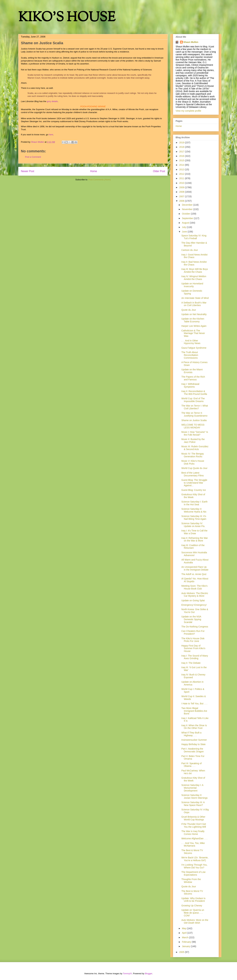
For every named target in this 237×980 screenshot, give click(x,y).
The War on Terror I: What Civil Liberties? (195, 407)
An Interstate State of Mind (195, 298)
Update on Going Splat (193, 600)
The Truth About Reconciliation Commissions (190, 355)
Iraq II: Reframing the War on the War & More (195, 539)
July (184, 227)
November (187, 209)
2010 (182, 183)
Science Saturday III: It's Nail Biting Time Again (194, 518)
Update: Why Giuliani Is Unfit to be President (193, 900)
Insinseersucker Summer (194, 740)
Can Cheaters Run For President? (193, 632)
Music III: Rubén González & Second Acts (195, 448)
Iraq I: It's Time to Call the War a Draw (194, 532)
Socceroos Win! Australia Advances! (194, 554)
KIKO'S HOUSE (67, 18)
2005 (182, 952)
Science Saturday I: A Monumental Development (192, 788)
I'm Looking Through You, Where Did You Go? (194, 866)
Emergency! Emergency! (194, 605)
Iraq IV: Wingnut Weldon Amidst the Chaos (194, 278)
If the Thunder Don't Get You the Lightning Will (194, 825)
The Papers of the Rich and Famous (193, 378)
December (187, 205)
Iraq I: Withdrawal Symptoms (190, 385)
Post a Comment (33, 157)
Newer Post (28, 171)
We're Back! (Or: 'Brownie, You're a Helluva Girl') (195, 859)
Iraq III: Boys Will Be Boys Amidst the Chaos (195, 270)
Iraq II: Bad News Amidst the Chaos (194, 263)
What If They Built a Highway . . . (191, 734)
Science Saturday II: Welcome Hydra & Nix (194, 510)
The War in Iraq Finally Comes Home (193, 833)
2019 (182, 143)
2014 (182, 165)
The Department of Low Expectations (193, 873)
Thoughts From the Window (191, 881)
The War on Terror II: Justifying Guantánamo (194, 414)
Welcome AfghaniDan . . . (194, 838)
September (188, 218)
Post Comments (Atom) (99, 180)
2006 (182, 201)
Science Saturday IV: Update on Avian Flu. (193, 525)
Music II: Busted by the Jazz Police (193, 441)
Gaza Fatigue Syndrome (194, 348)
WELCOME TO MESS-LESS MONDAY (193, 426)
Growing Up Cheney (192, 906)
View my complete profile (188, 111)
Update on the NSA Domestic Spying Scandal (191, 619)
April (184, 933)
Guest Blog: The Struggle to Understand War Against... (194, 483)
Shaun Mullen (191, 42)
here (51, 135)
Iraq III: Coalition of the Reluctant (193, 547)
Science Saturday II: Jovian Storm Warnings (194, 796)
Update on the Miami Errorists (192, 371)
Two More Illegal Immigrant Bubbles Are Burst (194, 711)
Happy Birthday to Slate (193, 744)
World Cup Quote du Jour (194, 468)
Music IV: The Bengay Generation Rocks (193, 455)
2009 (182, 187)
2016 (182, 156)
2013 (182, 169)
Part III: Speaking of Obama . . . (191, 765)
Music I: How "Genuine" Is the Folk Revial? (195, 433)
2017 (182, 152)
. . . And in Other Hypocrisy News (191, 342)
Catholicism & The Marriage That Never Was (193, 333)
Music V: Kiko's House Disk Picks (193, 462)
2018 (182, 147)
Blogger (148, 974)
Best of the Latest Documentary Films (193, 474)
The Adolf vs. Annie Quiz (194, 574)
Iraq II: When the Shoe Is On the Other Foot (194, 727)
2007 (182, 196)
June (185, 232)
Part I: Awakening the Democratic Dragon (193, 750)
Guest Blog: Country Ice (194, 490)
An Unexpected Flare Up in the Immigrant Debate (195, 568)
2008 (182, 192)
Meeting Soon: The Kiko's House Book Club (194, 587)
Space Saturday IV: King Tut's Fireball (194, 237)
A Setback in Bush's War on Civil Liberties (194, 304)
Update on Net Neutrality (194, 314)
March (185, 937)
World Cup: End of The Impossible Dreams (193, 400)
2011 (182, 178)
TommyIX (127, 974)
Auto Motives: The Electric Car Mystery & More (195, 595)
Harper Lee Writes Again (194, 326)
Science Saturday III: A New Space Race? (193, 804)
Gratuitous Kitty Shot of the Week (193, 496)
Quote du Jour (189, 310)
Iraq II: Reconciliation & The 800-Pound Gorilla (194, 393)
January (186, 946)
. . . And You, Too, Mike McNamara (193, 844)
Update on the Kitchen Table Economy (193, 320)
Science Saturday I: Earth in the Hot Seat (194, 503)
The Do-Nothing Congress (195, 627)
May (184, 928)
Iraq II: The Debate (191, 663)
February (187, 942)
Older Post (159, 171)
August (186, 223)
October (186, 214)
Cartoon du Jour (190, 250)
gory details (52, 101)
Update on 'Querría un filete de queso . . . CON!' (193, 913)
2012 (182, 174)
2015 (182, 160)
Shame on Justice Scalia (194, 420)
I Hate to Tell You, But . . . (194, 704)
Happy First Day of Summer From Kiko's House (193, 648)
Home (94, 171)
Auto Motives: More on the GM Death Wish (195, 921)
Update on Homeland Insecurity (192, 285)
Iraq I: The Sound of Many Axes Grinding (195, 657)
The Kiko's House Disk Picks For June (193, 640)
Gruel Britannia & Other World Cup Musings (193, 818)
